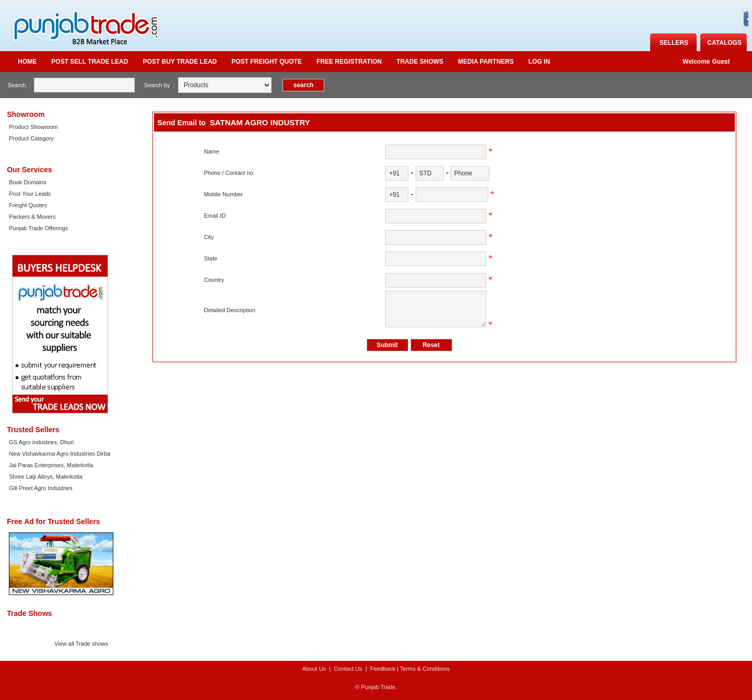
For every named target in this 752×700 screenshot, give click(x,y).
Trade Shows (420, 62)
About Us (314, 669)
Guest (721, 62)
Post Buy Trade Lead (180, 62)
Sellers (674, 43)
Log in (539, 62)
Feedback (383, 669)
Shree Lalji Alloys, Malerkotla (46, 477)
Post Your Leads (30, 194)
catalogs (724, 43)
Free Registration (349, 62)
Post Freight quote (267, 62)
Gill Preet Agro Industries (41, 488)
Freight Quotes (28, 205)
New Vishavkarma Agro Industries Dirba (60, 454)
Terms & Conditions (425, 669)
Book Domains (28, 182)
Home (27, 62)
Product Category (31, 138)
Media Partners (486, 62)
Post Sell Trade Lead (90, 62)
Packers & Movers (32, 217)
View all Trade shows (81, 644)
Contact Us (348, 669)
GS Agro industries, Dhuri (41, 442)
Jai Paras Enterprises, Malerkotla (51, 465)
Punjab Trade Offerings (38, 228)
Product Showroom (33, 127)
